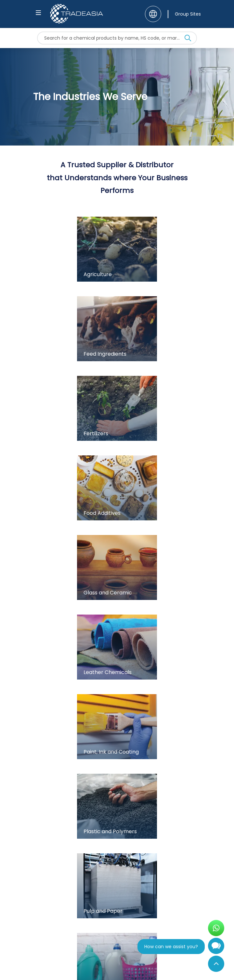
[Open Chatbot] (216, 948)
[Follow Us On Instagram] (62, 928)
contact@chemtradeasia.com (73, 798)
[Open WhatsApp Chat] (216, 928)
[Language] (153, 14)
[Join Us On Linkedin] (81, 928)
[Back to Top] (216, 964)
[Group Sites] (184, 14)
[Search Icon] (188, 39)
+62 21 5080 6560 (58, 808)
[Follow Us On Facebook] (43, 928)
